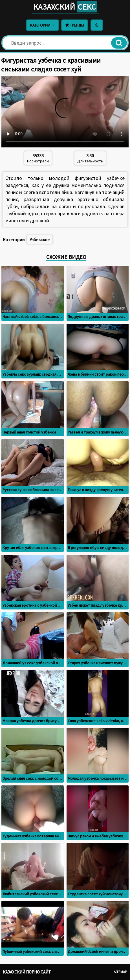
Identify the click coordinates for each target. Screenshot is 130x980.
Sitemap (121, 972)
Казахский (65, 7)
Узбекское (40, 239)
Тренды (75, 25)
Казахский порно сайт (27, 972)
